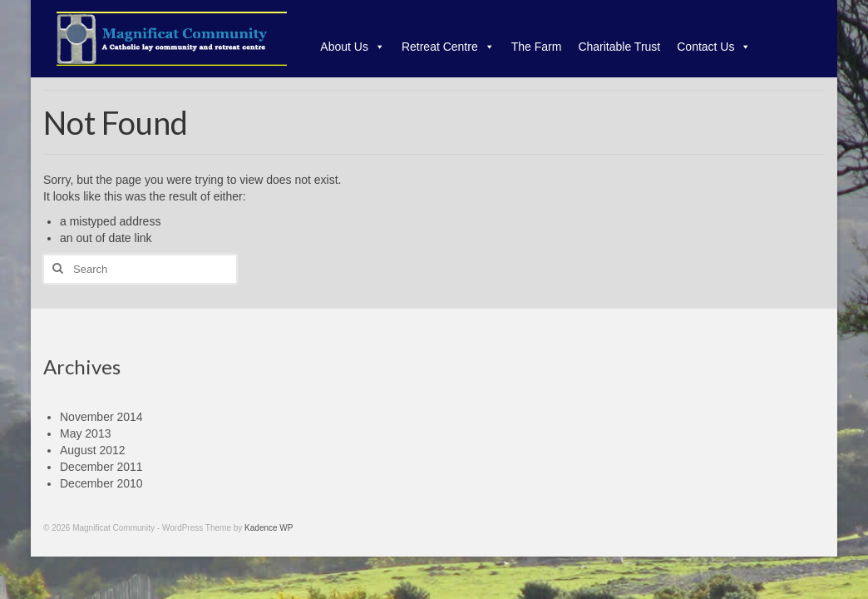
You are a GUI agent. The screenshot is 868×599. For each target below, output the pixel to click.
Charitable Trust (619, 47)
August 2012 (93, 450)
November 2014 (101, 417)
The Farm (537, 47)
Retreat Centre (448, 47)
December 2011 (101, 467)
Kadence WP (269, 528)
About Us (353, 47)
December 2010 (101, 483)
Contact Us (714, 47)
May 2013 (85, 433)
